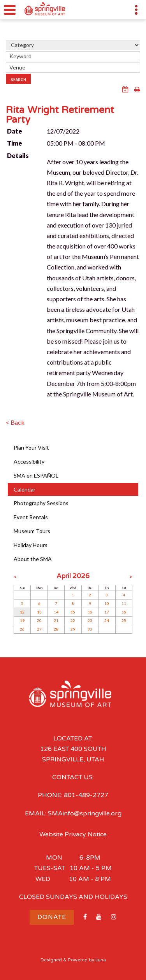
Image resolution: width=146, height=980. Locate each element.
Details (18, 156)
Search (18, 80)
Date (15, 131)
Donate (52, 917)
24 (107, 620)
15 (73, 612)
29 (73, 629)
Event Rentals (31, 517)
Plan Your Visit (31, 447)
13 (39, 612)
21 (56, 620)
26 (22, 629)
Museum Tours (32, 531)
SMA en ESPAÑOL (36, 475)
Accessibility (29, 461)
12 (22, 612)
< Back (15, 422)
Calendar (25, 489)
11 (124, 603)
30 (90, 629)
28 (56, 629)
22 (73, 620)
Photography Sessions (41, 503)
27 (39, 629)
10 (107, 603)
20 (39, 620)
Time (15, 143)
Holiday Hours (31, 545)
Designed (51, 960)
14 (56, 612)
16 (90, 612)
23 (90, 620)
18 (124, 612)
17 (107, 612)
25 (124, 620)
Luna (101, 960)
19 (22, 620)
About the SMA (33, 559)
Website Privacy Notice (73, 834)
